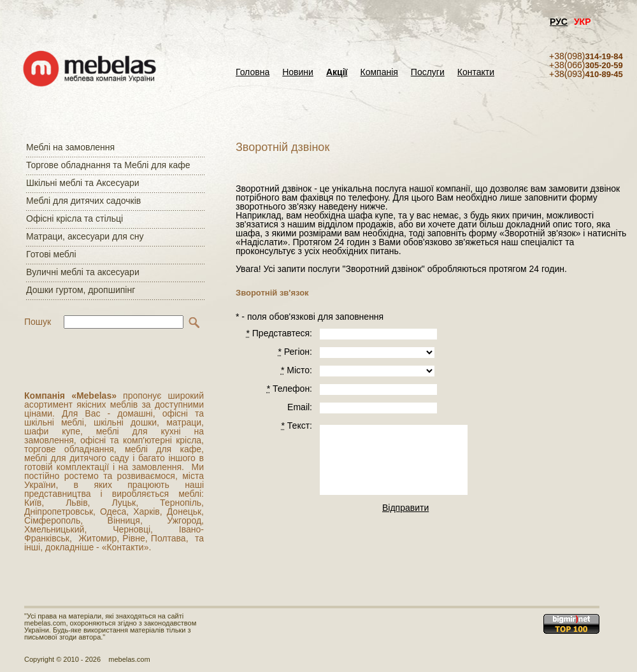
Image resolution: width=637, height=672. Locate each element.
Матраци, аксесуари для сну (85, 236)
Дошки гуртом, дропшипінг (81, 290)
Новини (298, 72)
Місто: (297, 370)
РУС (559, 22)
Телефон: (290, 389)
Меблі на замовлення (70, 147)
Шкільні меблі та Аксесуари (83, 183)
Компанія (379, 72)
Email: (300, 407)
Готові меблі (51, 254)
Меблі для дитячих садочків (83, 201)
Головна (253, 72)
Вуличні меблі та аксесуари (83, 272)
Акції (337, 72)
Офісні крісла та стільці (75, 218)
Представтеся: (279, 333)
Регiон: (295, 352)
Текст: (297, 425)
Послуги (428, 72)
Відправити (405, 508)
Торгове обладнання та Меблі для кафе (108, 165)
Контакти (476, 72)
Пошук (38, 322)
